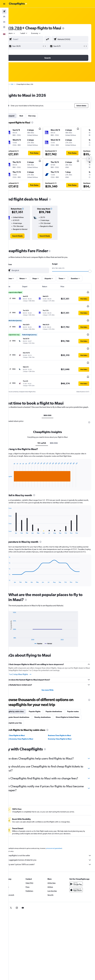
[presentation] (72, 28)
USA (21, 84)
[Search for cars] (4, 22)
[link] (25, 238)
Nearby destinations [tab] (51, 716)
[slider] (92, 274)
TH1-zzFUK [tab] (46, 436)
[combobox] (45, 33)
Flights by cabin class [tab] (24, 710)
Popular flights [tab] (43, 710)
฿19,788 (23, 28)
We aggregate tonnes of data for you (53, 862)
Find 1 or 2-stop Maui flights (27, 673)
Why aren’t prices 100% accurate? (53, 867)
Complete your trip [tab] (51, 721)
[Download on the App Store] (78, 895)
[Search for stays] (4, 17)
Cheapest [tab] (19, 116)
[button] (4, 4)
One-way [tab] (40, 116)
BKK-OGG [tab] (52, 406)
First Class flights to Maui (24, 734)
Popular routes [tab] (81, 710)
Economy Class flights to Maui (64, 737)
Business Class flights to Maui (64, 734)
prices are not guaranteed (63, 851)
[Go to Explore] (4, 27)
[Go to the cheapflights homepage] (18, 4)
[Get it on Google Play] (78, 889)
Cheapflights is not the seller (53, 858)
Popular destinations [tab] (62, 710)
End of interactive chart (14, 479)
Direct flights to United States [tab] (27, 721)
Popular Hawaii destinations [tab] (27, 716)
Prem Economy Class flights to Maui (28, 737)
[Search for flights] (4, 11)
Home (14, 84)
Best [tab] (30, 116)
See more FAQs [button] (52, 688)
